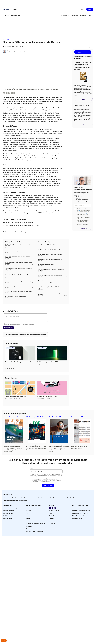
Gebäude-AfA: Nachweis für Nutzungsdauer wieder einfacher (19, 263)
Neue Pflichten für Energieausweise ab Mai (17, 251)
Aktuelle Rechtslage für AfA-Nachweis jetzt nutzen (19, 291)
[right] (66, 368)
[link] (6, 15)
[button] (90, 9)
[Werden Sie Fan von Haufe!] (55, 508)
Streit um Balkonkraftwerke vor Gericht (16, 296)
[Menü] (15, 9)
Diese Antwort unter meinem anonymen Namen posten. (20, 324)
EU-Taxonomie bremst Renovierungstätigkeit (50, 255)
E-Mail (31, 469)
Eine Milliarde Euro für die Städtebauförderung (50, 250)
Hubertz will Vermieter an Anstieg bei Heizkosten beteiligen (51, 270)
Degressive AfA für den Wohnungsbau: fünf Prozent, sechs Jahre (19, 269)
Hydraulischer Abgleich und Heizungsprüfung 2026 (19, 286)
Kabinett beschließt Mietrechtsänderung (48, 245)
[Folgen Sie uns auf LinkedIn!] (50, 508)
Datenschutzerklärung (82, 213)
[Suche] (82, 9)
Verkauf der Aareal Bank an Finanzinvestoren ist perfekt (22, 226)
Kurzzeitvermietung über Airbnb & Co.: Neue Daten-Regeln (51, 288)
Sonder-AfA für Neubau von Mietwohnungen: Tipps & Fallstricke (19, 245)
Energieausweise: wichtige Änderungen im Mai (50, 260)
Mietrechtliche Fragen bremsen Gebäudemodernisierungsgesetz (46, 281)
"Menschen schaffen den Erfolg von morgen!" (18, 223)
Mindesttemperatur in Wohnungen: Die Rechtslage (18, 281)
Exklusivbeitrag (10, 348)
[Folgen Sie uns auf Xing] (53, 508)
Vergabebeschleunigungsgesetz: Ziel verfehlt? (50, 276)
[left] (63, 368)
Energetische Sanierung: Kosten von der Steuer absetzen (18, 275)
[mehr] (90, 15)
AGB (79, 210)
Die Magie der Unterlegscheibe (46, 265)
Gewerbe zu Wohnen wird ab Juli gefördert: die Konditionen (17, 257)
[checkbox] (4, 324)
